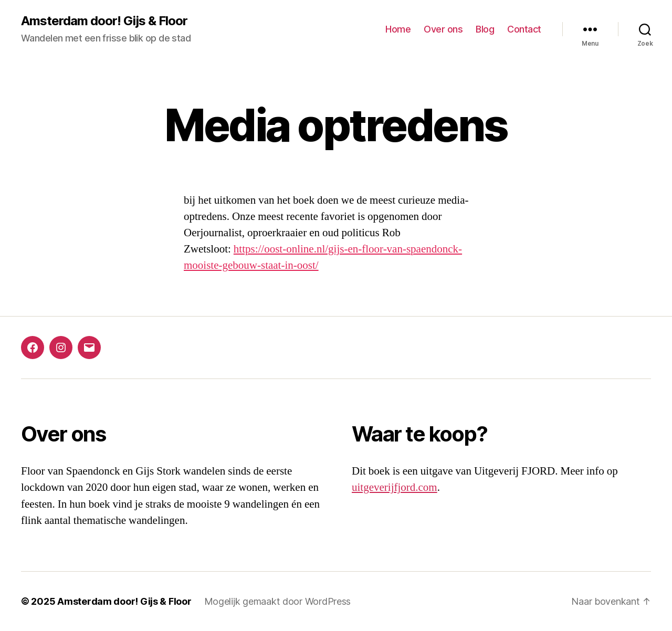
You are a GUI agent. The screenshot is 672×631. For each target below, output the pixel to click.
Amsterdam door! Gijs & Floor (104, 21)
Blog (485, 29)
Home (398, 29)
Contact (524, 29)
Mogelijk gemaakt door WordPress (278, 601)
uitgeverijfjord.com (395, 487)
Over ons (443, 29)
